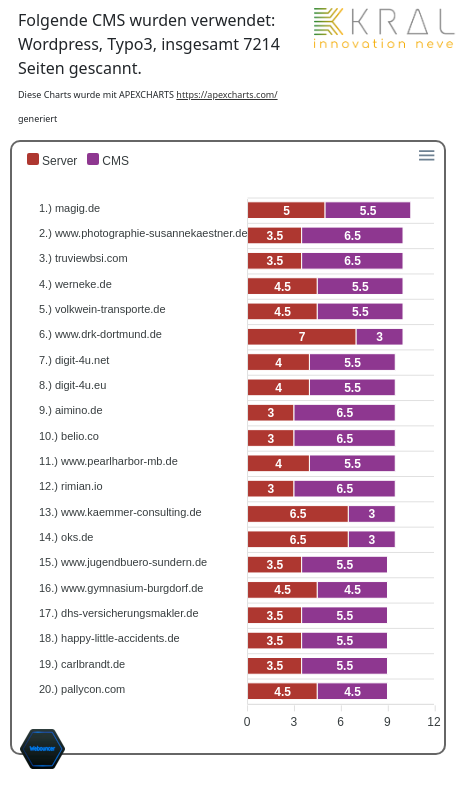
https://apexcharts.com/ (226, 94)
